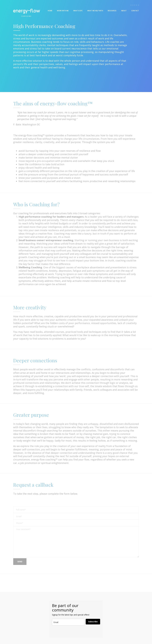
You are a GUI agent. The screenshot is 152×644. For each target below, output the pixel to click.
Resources (112, 11)
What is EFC (78, 11)
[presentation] (65, 632)
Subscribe (93, 622)
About (124, 11)
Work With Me (63, 11)
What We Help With (95, 11)
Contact (135, 11)
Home (50, 11)
